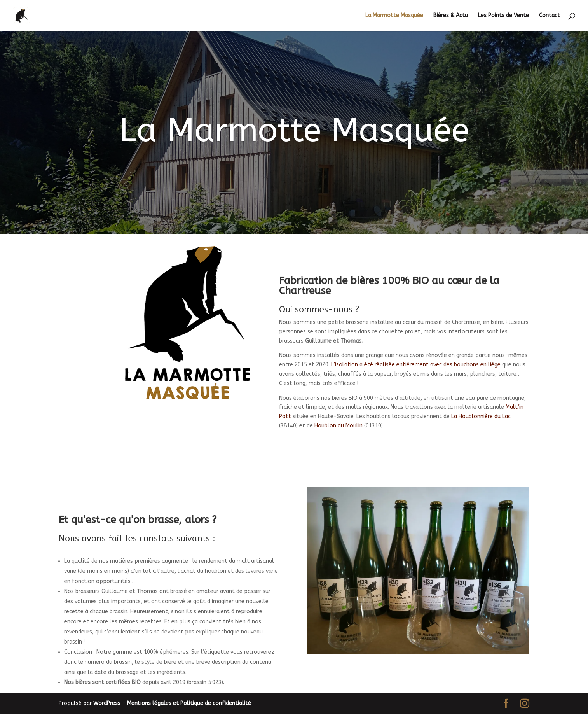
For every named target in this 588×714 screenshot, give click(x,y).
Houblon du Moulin (338, 426)
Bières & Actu (451, 16)
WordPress (107, 703)
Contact (550, 16)
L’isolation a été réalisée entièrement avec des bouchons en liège (416, 365)
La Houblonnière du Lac (481, 416)
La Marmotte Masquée (394, 16)
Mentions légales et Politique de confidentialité (189, 703)
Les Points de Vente (503, 16)
